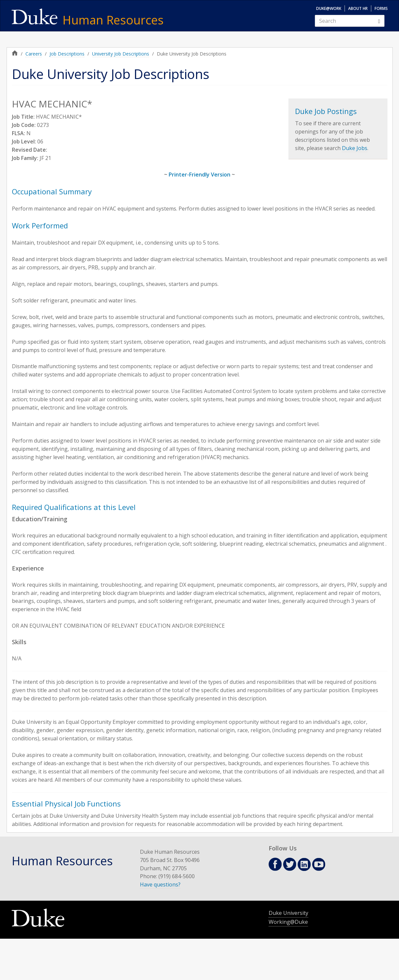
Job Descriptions (67, 54)
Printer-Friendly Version (199, 175)
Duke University (288, 913)
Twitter (290, 864)
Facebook (275, 864)
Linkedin (304, 864)
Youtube (319, 864)
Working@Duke (288, 922)
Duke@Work (329, 8)
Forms (381, 8)
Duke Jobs (355, 148)
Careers (34, 54)
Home (15, 53)
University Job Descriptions (121, 54)
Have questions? (160, 884)
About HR (358, 8)
